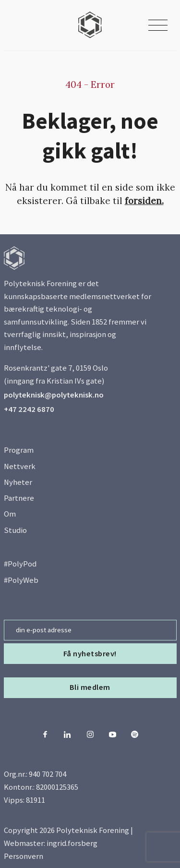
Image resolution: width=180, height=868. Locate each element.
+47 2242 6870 (29, 409)
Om (10, 514)
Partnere (19, 498)
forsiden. (144, 201)
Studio (15, 530)
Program (19, 450)
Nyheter (18, 482)
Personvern (24, 856)
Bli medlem (90, 687)
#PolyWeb (21, 580)
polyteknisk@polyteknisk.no (54, 395)
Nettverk (20, 466)
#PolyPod (20, 564)
